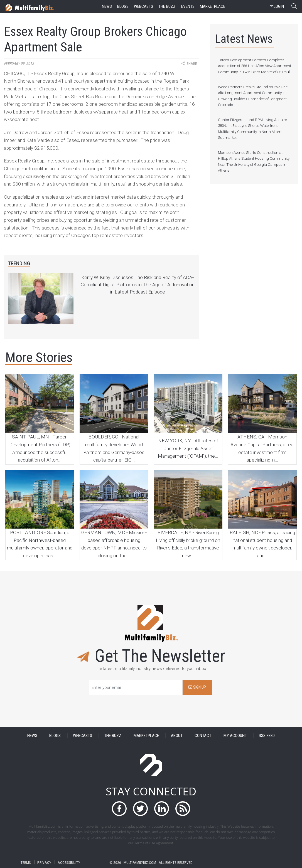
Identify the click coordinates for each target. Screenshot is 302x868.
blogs (123, 6)
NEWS (32, 735)
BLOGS (55, 735)
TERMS (26, 862)
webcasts (143, 6)
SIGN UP (197, 687)
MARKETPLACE (146, 735)
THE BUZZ (113, 735)
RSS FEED (267, 735)
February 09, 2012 (19, 64)
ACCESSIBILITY (69, 862)
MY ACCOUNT (235, 735)
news (107, 6)
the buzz (167, 6)
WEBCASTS (83, 735)
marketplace (213, 6)
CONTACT (203, 735)
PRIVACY (44, 862)
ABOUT (177, 735)
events (188, 6)
